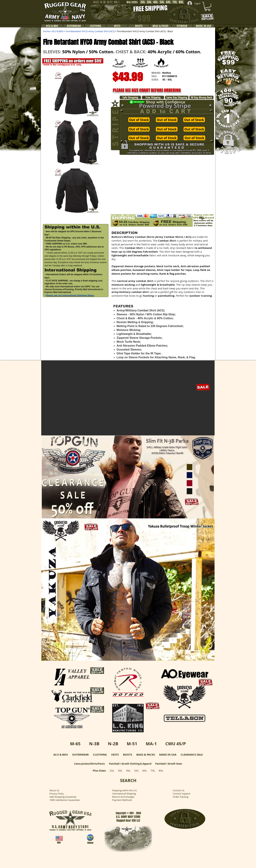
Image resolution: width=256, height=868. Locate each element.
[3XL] (149, 2)
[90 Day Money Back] (201, 97)
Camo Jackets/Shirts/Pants (89, 764)
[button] (198, 79)
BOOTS (128, 755)
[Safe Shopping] (130, 97)
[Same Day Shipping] (177, 97)
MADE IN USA (168, 755)
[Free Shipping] (153, 97)
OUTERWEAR (80, 755)
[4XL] (156, 2)
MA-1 (151, 744)
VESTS (115, 755)
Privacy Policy (57, 794)
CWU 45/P (176, 744)
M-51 (132, 744)
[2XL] (143, 2)
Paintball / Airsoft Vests (169, 764)
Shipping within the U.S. (125, 790)
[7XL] (175, 2)
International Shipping (124, 794)
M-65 (75, 744)
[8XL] (181, 2)
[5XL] (162, 2)
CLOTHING (100, 755)
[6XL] (168, 2)
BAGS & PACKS (146, 755)
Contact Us (179, 790)
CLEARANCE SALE (192, 755)
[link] (207, 6)
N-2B (113, 744)
